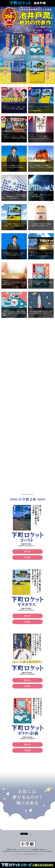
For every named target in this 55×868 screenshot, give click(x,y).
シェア (31, 834)
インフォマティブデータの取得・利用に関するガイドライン (27, 854)
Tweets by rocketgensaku (27, 494)
